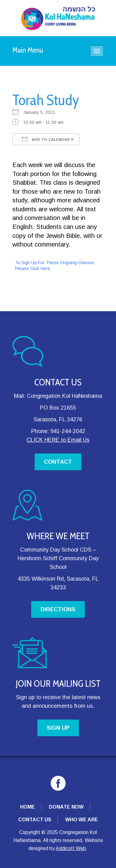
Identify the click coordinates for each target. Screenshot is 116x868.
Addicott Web (71, 848)
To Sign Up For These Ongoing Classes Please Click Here (55, 266)
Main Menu (28, 50)
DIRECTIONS (58, 609)
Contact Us (35, 820)
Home (28, 807)
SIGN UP (58, 728)
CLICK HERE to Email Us (58, 440)
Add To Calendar (46, 139)
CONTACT (58, 462)
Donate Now (66, 807)
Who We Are (82, 820)
